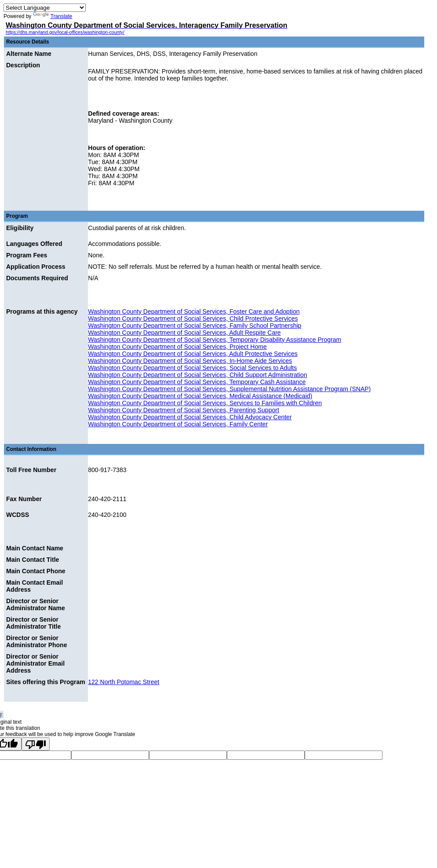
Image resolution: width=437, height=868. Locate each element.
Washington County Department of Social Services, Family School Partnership (195, 326)
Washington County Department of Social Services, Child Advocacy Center (190, 417)
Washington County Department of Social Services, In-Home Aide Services (190, 361)
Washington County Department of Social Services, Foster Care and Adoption (194, 311)
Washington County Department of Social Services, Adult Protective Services (193, 354)
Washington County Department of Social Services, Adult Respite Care (184, 333)
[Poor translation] (36, 744)
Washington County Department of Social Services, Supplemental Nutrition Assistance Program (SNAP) (229, 389)
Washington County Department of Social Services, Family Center (178, 424)
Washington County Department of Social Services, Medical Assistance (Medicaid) (200, 396)
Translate (53, 16)
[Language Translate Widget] (45, 8)
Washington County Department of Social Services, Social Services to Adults (192, 368)
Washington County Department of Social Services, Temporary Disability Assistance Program (215, 340)
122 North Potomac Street (124, 682)
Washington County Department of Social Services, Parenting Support (184, 410)
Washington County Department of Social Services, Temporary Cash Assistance (197, 382)
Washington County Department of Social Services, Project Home (177, 347)
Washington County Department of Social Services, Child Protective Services (193, 319)
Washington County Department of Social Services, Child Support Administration (197, 375)
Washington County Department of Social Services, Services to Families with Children (205, 403)
